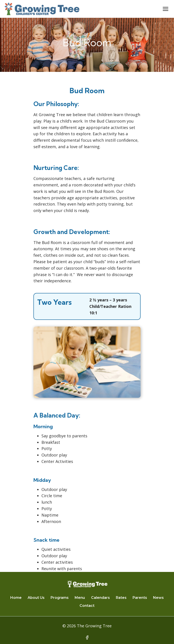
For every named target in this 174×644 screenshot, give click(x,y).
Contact (87, 606)
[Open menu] (165, 9)
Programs (60, 598)
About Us (36, 598)
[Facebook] (87, 638)
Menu (80, 598)
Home (16, 598)
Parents (140, 598)
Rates (121, 598)
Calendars (100, 598)
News (158, 598)
